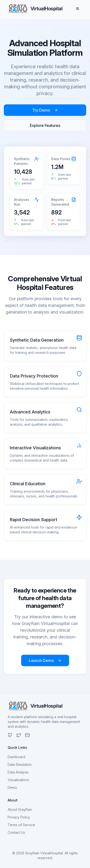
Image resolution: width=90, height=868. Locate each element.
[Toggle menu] (78, 9)
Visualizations (18, 780)
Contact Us (16, 832)
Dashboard (16, 757)
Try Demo (45, 110)
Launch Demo (45, 660)
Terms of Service (21, 825)
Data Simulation (20, 764)
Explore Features (45, 125)
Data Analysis (18, 772)
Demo (12, 787)
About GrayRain (20, 809)
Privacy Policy (19, 817)
